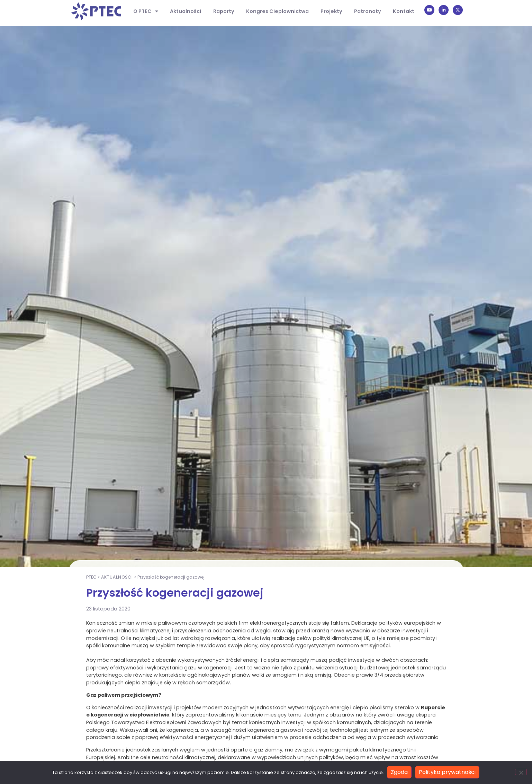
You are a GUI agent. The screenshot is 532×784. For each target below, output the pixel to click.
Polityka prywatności (448, 772)
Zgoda (400, 772)
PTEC (91, 692)
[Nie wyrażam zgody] (521, 772)
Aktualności (117, 692)
